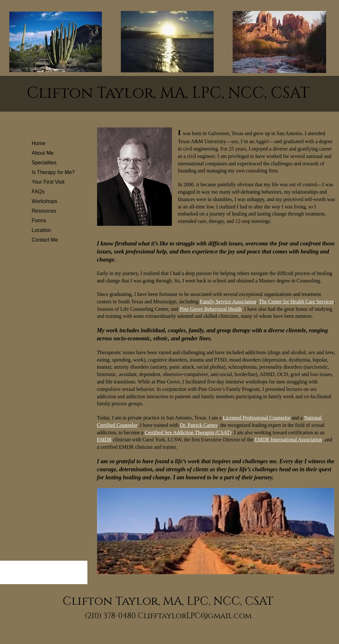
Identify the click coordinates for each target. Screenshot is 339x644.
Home (39, 143)
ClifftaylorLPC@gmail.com (195, 616)
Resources (44, 211)
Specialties (44, 163)
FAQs (38, 192)
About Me (43, 153)
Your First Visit (48, 182)
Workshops (45, 201)
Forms (39, 221)
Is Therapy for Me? (53, 172)
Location (42, 230)
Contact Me (45, 240)
